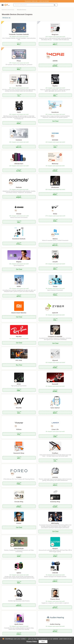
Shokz (55, 214)
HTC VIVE (19, 360)
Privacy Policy (32, 641)
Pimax (19, 61)
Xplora (19, 573)
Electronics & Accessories (8, 10)
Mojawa (19, 262)
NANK (19, 286)
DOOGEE (55, 140)
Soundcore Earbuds (19, 239)
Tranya (55, 286)
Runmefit (55, 384)
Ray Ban (19, 336)
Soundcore (55, 112)
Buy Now (19, 365)
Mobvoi (55, 239)
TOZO (19, 112)
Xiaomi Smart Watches (19, 313)
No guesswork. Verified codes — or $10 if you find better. (37, 1)
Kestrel (19, 523)
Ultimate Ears (19, 164)
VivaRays (55, 453)
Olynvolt (55, 360)
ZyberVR (55, 313)
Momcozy (55, 164)
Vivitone (19, 429)
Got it (43, 642)
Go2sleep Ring (55, 502)
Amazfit (55, 262)
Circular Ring (19, 502)
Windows (6, 18)
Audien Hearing (55, 624)
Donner (19, 214)
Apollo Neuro (19, 624)
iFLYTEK (19, 86)
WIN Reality (55, 523)
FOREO (19, 477)
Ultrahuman (55, 187)
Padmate (19, 187)
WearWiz (19, 408)
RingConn (55, 35)
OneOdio (19, 599)
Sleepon (55, 549)
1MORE (55, 61)
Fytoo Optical (55, 408)
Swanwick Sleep (19, 453)
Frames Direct (55, 599)
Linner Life (55, 429)
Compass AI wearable (55, 336)
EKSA (19, 384)
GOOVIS (55, 477)
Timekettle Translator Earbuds (19, 34)
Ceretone (19, 140)
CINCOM (55, 573)
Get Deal (55, 121)
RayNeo (55, 86)
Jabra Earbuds (19, 549)
